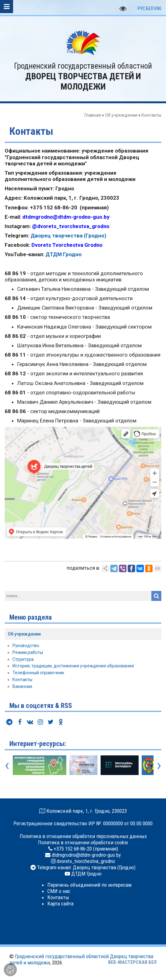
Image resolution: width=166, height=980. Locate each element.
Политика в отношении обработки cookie (83, 842)
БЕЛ (150, 8)
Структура (23, 659)
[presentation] (7, 765)
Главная (93, 115)
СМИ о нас (59, 891)
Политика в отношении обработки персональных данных (83, 836)
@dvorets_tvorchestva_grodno (71, 226)
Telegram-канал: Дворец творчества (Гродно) (86, 867)
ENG (158, 8)
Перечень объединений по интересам (89, 885)
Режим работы (28, 652)
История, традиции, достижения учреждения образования (73, 666)
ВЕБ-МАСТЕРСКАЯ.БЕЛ (132, 962)
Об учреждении (121, 115)
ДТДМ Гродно (64, 254)
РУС (141, 8)
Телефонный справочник (38, 673)
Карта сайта (60, 904)
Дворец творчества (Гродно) (68, 236)
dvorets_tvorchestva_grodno (85, 861)
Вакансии (22, 686)
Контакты (22, 680)
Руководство (26, 646)
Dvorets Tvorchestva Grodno (67, 245)
